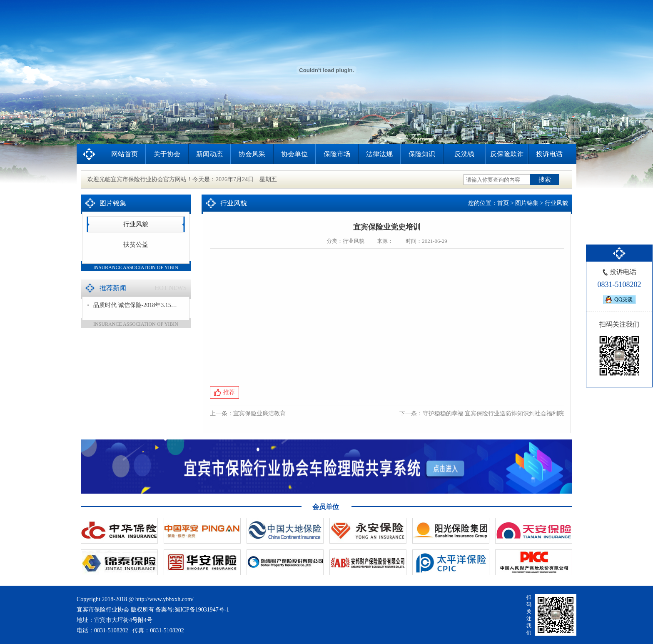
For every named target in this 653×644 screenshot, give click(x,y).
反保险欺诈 (507, 154)
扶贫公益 (136, 245)
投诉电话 (549, 154)
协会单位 (294, 154)
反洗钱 (464, 154)
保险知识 (422, 154)
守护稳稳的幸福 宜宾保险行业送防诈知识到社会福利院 (493, 413)
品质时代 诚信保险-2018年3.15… (132, 305)
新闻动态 (209, 154)
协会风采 (252, 154)
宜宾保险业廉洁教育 (259, 413)
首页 (503, 203)
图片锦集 (527, 203)
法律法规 (379, 154)
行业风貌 (136, 224)
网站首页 (125, 154)
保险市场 (337, 154)
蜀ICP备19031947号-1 (202, 610)
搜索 (545, 179)
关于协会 (167, 154)
